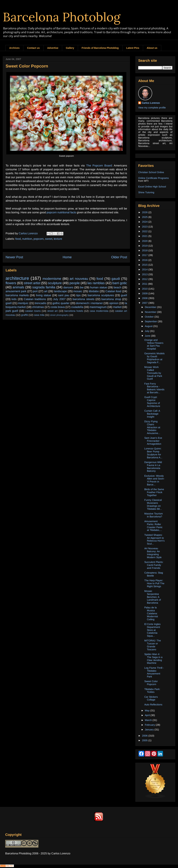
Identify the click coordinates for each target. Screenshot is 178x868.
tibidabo (94, 291)
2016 (145, 260)
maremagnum (98, 307)
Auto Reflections (153, 705)
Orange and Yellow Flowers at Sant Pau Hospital (154, 344)
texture (58, 239)
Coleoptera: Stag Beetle (154, 574)
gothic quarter (61, 303)
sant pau (64, 295)
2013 (145, 274)
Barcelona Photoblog (62, 17)
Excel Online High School (152, 187)
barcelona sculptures (101, 295)
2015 (145, 265)
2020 (145, 241)
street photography (59, 315)
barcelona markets (17, 295)
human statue (99, 287)
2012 (145, 279)
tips (78, 295)
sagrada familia (44, 287)
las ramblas (96, 283)
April (148, 715)
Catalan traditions (35, 299)
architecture (17, 278)
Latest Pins (133, 48)
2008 (145, 298)
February (150, 725)
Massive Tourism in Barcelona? (154, 515)
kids (14, 299)
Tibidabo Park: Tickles (152, 691)
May (148, 710)
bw (82, 287)
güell (9, 303)
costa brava (58, 307)
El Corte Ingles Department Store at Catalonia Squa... (152, 630)
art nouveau (79, 279)
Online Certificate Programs (153, 178)
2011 (145, 284)
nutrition (27, 239)
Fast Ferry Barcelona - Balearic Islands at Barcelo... (154, 388)
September (151, 321)
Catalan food (113, 291)
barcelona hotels (74, 311)
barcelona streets (83, 299)
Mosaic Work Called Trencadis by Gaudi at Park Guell (153, 373)
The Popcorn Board (99, 166)
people (75, 283)
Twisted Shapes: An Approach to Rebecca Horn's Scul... (154, 539)
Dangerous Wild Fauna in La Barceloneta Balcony (153, 467)
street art (52, 311)
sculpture (55, 283)
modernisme (52, 279)
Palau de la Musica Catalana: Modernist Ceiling (151, 613)
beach (117, 287)
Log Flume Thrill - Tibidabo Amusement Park (154, 672)
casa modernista (99, 311)
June (148, 336)
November (151, 312)
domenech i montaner (89, 303)
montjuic (23, 303)
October (150, 317)
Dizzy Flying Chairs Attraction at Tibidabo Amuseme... (152, 427)
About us (152, 48)
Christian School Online (151, 172)
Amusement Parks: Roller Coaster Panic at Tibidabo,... (153, 526)
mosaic (78, 291)
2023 (145, 227)
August (149, 326)
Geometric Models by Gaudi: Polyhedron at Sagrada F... (154, 358)
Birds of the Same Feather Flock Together (154, 492)
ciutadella (77, 307)
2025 (145, 217)
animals (18, 287)
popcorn (39, 239)
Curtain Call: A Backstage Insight (152, 414)
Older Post (119, 257)
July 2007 (59, 299)
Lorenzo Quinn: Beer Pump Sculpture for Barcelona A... (153, 453)
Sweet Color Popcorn (151, 683)
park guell (12, 311)
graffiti (25, 315)
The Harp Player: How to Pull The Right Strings (154, 583)
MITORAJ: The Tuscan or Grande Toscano (153, 645)
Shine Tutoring (146, 192)
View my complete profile (152, 108)
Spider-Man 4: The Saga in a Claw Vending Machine (153, 659)
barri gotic (120, 283)
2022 (145, 231)
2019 (145, 246)
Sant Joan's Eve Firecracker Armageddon (153, 441)
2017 (145, 255)
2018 (145, 250)
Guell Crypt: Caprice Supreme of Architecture (152, 401)
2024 (145, 222)
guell (124, 295)
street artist (32, 283)
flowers (11, 283)
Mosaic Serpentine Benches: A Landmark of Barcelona (153, 597)
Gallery (70, 48)
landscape (60, 291)
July (147, 331)
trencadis (41, 303)
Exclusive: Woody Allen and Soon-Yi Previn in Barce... (154, 480)
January (150, 730)
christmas (38, 307)
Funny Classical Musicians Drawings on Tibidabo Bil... (153, 504)
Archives (14, 48)
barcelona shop (111, 299)
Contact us (33, 48)
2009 (145, 293)
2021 (145, 236)
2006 (145, 736)
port (35, 291)
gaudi (116, 279)
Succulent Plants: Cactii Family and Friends (154, 565)
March (149, 720)
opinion (114, 303)
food (18, 239)
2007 (145, 303)
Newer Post (14, 257)
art (46, 291)
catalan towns (33, 311)
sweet (49, 239)
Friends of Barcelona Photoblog (100, 48)
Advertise (53, 48)
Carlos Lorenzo (151, 103)
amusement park (16, 291)
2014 (145, 269)
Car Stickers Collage (151, 698)
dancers (68, 287)
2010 (145, 289)
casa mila (39, 315)
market (117, 307)
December (151, 307)
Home (67, 257)
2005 (145, 740)
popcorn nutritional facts (61, 212)
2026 (145, 212)
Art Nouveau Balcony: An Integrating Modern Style (153, 553)
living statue (44, 295)
